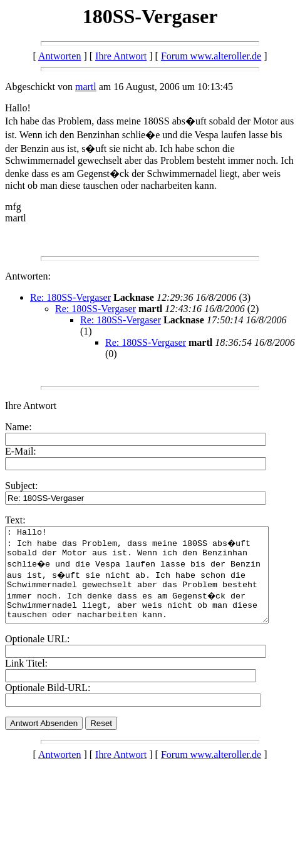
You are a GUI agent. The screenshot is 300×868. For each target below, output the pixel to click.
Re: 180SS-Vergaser (70, 297)
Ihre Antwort (121, 56)
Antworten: (28, 276)
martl (86, 87)
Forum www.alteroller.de (211, 56)
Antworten (59, 56)
